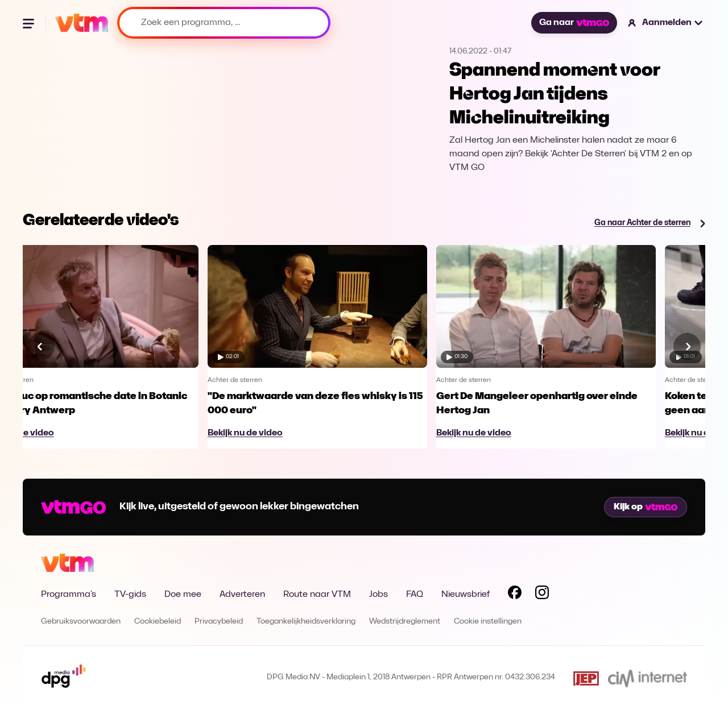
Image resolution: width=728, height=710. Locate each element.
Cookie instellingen (488, 622)
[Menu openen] (30, 23)
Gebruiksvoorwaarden (81, 622)
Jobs (379, 595)
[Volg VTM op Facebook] (515, 595)
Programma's (69, 595)
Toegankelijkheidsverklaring (306, 622)
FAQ (415, 595)
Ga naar (574, 23)
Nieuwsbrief (466, 595)
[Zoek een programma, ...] (224, 23)
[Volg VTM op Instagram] (542, 595)
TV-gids (130, 595)
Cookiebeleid (158, 622)
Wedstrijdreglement (405, 622)
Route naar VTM (317, 595)
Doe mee (183, 595)
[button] (666, 23)
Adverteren (242, 595)
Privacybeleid (219, 622)
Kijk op (646, 507)
